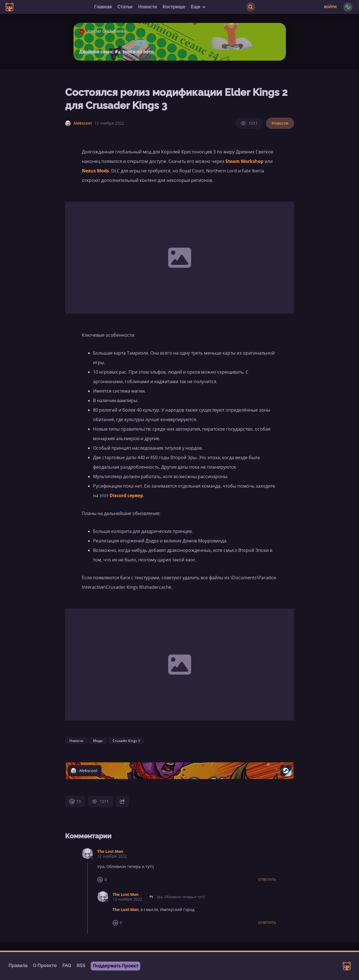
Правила (18, 966)
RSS (81, 966)
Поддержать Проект (116, 966)
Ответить (267, 880)
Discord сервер (126, 495)
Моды (98, 741)
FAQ (67, 966)
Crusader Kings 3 (126, 741)
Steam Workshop (244, 161)
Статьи (125, 7)
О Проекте (45, 966)
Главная (103, 7)
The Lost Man (110, 851)
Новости (148, 7)
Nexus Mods (95, 171)
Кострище (174, 7)
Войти (330, 7)
